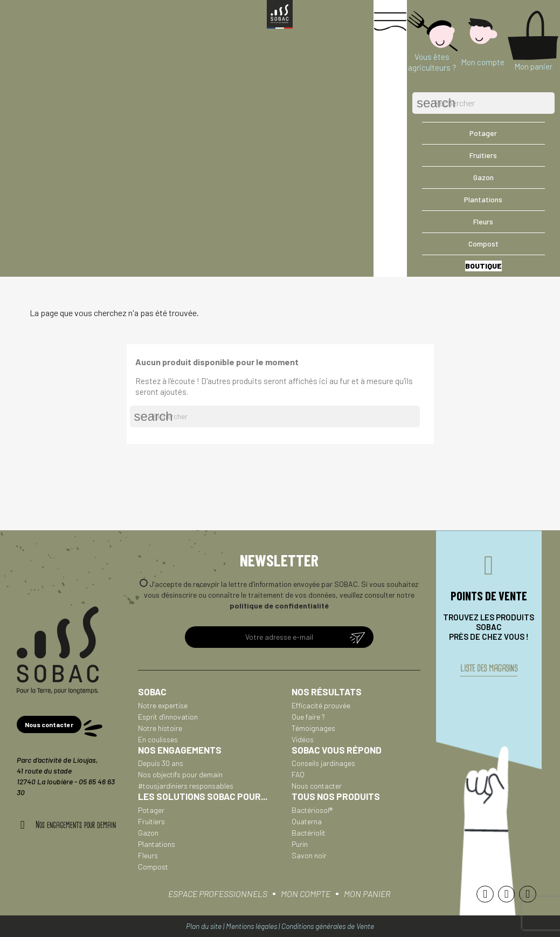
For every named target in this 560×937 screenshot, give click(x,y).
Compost (153, 867)
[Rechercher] (483, 103)
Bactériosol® (312, 810)
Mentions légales (251, 926)
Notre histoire (160, 728)
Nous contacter (317, 786)
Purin (300, 844)
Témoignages (313, 728)
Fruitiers (151, 821)
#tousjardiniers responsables (186, 786)
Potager (151, 810)
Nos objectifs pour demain (180, 774)
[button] (49, 724)
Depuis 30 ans (161, 763)
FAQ (298, 774)
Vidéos (303, 739)
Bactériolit (309, 833)
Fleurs (148, 855)
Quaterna (307, 821)
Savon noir (309, 855)
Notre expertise (163, 705)
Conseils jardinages (323, 763)
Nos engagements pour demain (76, 825)
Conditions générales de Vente (328, 926)
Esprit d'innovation (168, 717)
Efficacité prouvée (321, 705)
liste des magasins (489, 668)
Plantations (157, 844)
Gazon (148, 833)
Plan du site (204, 926)
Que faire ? (308, 717)
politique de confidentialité (279, 606)
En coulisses (158, 739)
